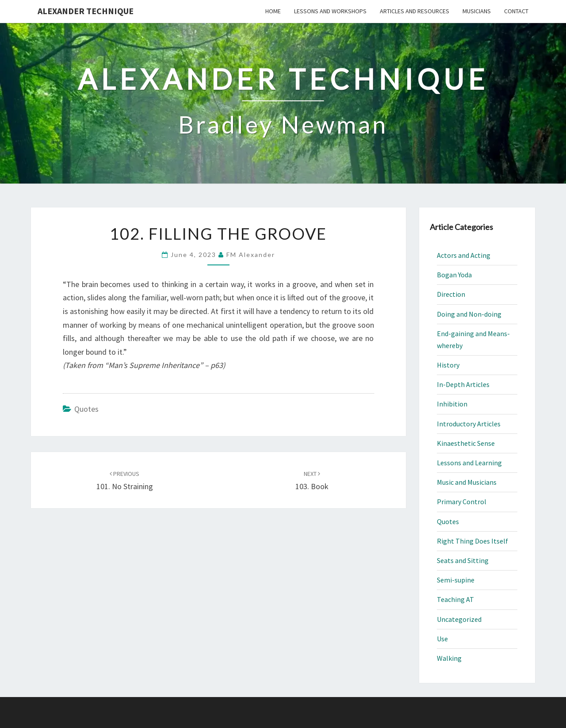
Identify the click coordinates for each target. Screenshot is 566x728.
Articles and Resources (415, 11)
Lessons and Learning (469, 463)
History (448, 365)
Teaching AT (455, 599)
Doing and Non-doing (469, 314)
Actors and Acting (464, 255)
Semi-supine (456, 580)
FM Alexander (251, 255)
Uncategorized (459, 619)
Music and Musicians (467, 482)
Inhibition (452, 404)
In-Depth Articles (463, 384)
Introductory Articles (469, 424)
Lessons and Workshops (330, 11)
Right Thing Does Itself (472, 541)
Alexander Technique (86, 11)
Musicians (477, 11)
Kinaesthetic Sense (466, 443)
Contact (516, 11)
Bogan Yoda (454, 275)
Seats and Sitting (463, 560)
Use (442, 639)
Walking (449, 658)
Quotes (86, 409)
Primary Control (462, 502)
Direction (451, 294)
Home (273, 11)
